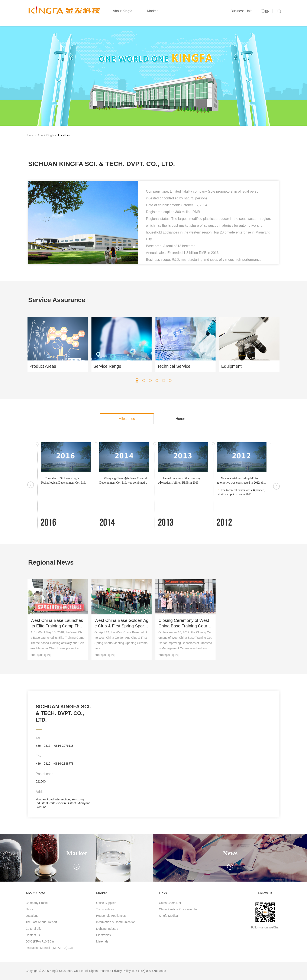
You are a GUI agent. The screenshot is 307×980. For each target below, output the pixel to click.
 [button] (30, 486)
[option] (83, 223)
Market (150, 13)
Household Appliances (111, 916)
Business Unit (239, 13)
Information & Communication (116, 922)
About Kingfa (120, 13)
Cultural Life (34, 929)
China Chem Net (170, 903)
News (29, 909)
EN (265, 13)
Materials (102, 941)
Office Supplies (106, 903)
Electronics (103, 935)
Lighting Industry (107, 929)
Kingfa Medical (169, 916)
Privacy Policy (121, 971)
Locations (64, 135)
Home (30, 135)
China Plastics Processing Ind (179, 909)
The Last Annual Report (41, 922)
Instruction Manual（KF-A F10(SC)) (49, 948)
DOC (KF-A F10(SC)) (40, 941)
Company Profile (37, 903)
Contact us (33, 935)
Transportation (106, 909)
